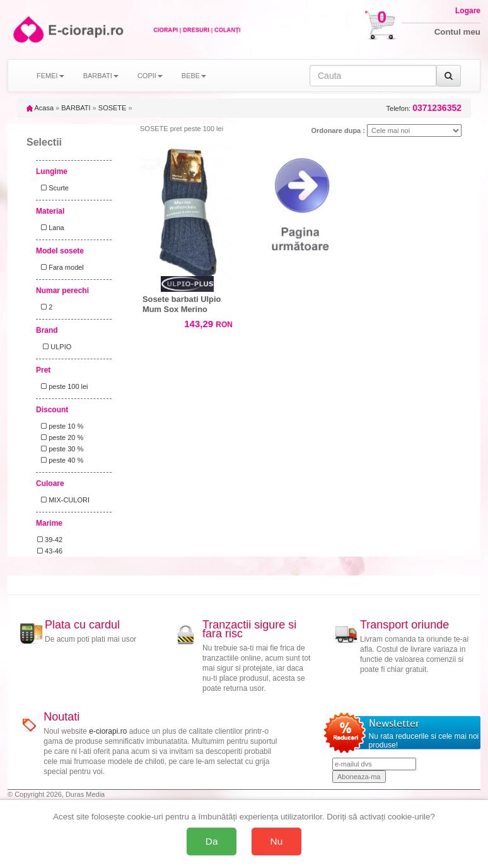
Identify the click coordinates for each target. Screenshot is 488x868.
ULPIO (54, 347)
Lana (51, 228)
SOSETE (113, 108)
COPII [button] (150, 76)
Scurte (53, 188)
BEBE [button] (194, 76)
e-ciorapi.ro (108, 731)
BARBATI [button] (101, 76)
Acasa (40, 108)
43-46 (50, 551)
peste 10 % (60, 426)
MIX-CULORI (63, 500)
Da (212, 841)
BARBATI (76, 108)
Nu (277, 841)
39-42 (50, 540)
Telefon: (424, 108)
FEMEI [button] (50, 76)
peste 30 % (60, 449)
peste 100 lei (63, 386)
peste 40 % (60, 460)
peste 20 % (60, 437)
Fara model (61, 267)
